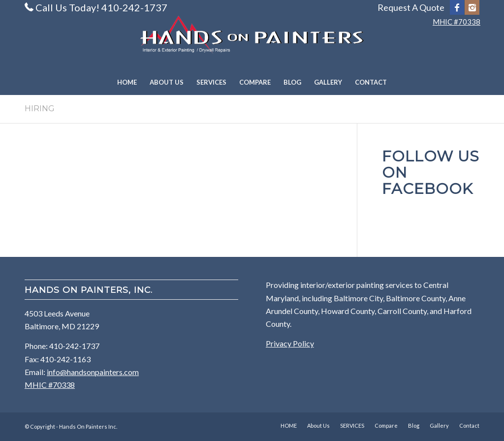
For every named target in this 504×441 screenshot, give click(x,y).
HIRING (40, 109)
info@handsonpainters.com (93, 372)
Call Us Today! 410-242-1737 (101, 7)
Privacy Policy (290, 343)
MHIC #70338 (457, 22)
